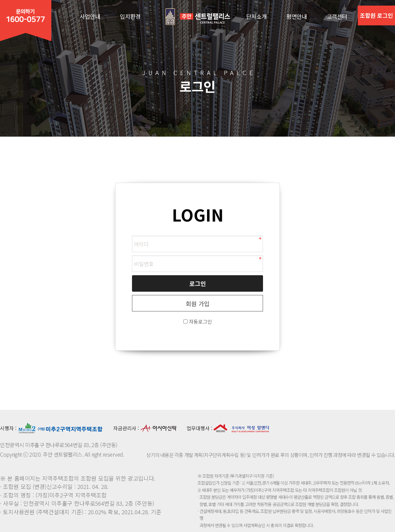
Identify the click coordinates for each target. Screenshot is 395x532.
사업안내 (90, 16)
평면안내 (297, 16)
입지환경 (130, 16)
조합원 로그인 (376, 15)
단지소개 (256, 16)
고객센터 (337, 16)
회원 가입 (198, 304)
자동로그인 (200, 321)
